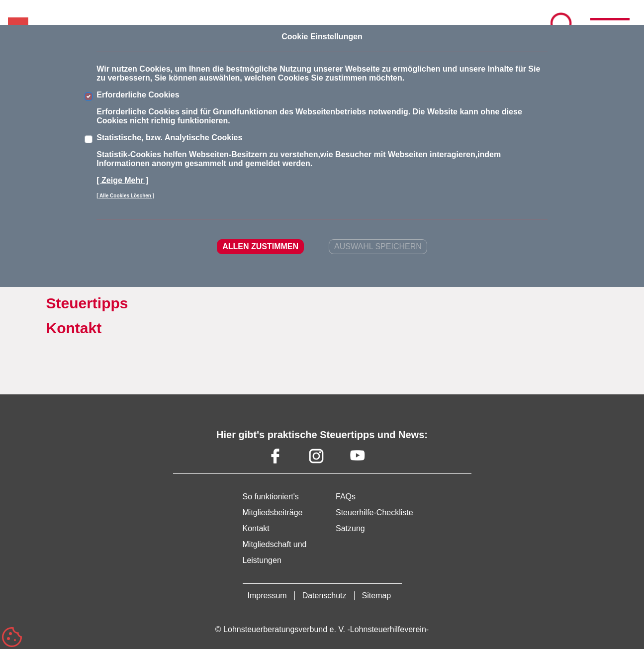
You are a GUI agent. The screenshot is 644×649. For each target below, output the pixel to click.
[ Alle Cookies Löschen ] (125, 196)
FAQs (346, 497)
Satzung (350, 528)
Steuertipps (87, 303)
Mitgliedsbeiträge (273, 512)
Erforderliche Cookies (138, 95)
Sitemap (377, 596)
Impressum (267, 596)
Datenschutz (324, 596)
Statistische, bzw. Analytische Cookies (169, 138)
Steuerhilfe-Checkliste (374, 512)
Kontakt (74, 328)
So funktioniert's (271, 497)
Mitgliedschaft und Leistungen (275, 552)
